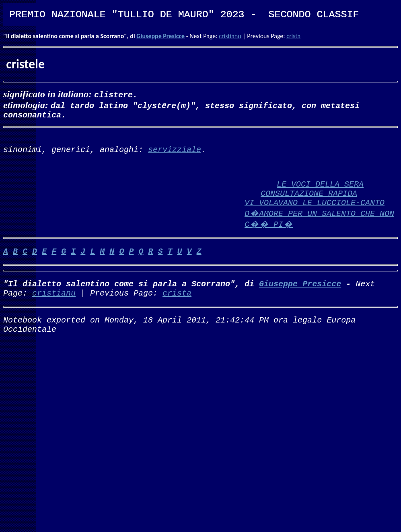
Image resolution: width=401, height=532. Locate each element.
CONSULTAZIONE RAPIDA (309, 202)
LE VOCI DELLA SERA (320, 192)
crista (293, 36)
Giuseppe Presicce (160, 36)
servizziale (175, 154)
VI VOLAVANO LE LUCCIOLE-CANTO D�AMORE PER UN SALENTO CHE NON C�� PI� (319, 224)
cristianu (230, 36)
